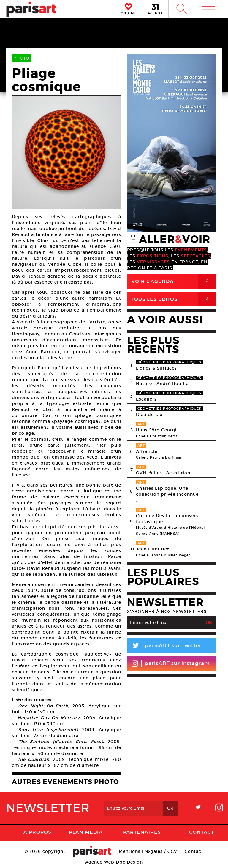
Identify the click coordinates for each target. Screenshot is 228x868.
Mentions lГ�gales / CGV (148, 851)
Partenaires (142, 832)
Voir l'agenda (174, 281)
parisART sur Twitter (164, 646)
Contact (202, 832)
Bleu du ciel (150, 415)
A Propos (37, 832)
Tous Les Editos (174, 299)
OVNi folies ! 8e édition (163, 473)
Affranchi (147, 451)
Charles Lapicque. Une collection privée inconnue (167, 491)
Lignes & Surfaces (156, 368)
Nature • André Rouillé (162, 384)
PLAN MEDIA (86, 832)
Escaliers (146, 399)
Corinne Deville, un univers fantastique (167, 519)
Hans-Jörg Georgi (156, 430)
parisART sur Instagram (171, 664)
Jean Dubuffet (153, 549)
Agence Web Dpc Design (114, 862)
